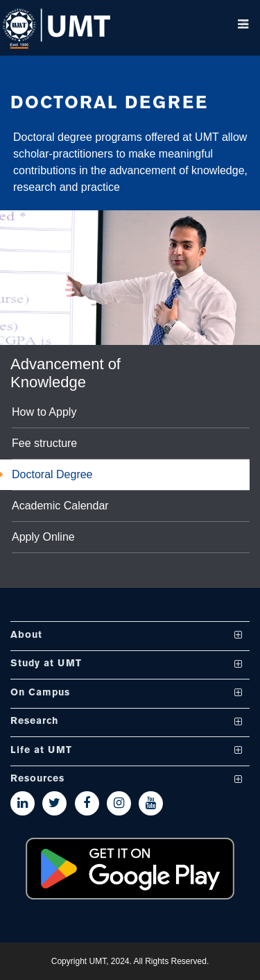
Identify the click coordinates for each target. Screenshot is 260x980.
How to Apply (44, 412)
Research (34, 722)
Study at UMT (46, 665)
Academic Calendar (60, 506)
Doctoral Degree (52, 475)
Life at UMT (41, 751)
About (26, 635)
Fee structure (44, 443)
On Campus (40, 693)
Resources (37, 780)
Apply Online (43, 537)
